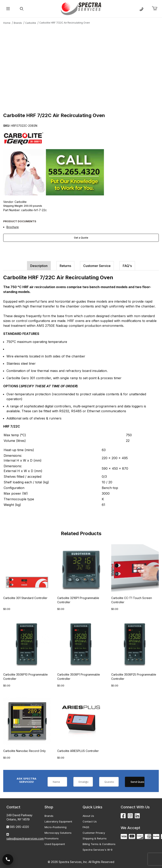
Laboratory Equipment (58, 821)
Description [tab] (39, 266)
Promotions (52, 838)
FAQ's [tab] (127, 266)
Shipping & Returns (95, 838)
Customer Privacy (94, 833)
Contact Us (90, 821)
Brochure (13, 227)
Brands (49, 816)
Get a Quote (81, 238)
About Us (88, 816)
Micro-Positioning (56, 827)
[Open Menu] (8, 9)
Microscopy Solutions (58, 833)
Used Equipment (55, 844)
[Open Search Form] (22, 9)
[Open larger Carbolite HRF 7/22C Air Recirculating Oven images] (81, 68)
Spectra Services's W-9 (98, 850)
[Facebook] (123, 816)
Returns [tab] (65, 266)
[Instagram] (130, 816)
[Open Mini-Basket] (156, 8)
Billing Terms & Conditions (99, 844)
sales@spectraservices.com (25, 838)
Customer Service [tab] (97, 266)
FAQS (86, 827)
